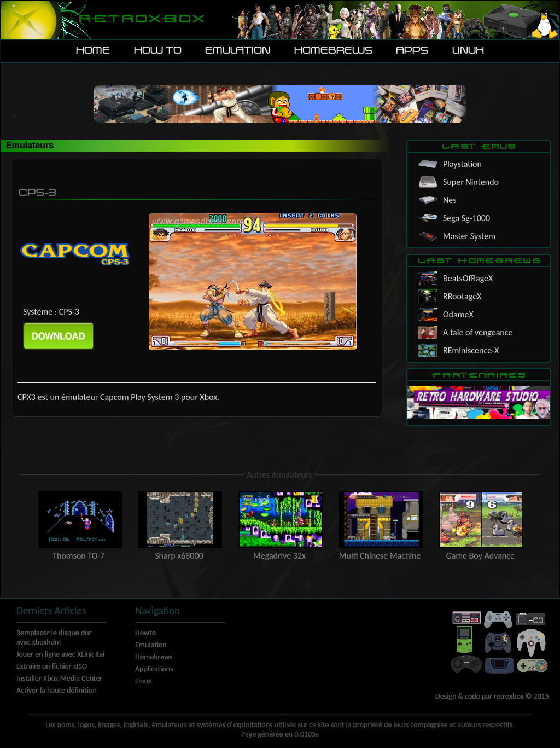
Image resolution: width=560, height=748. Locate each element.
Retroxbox (141, 19)
